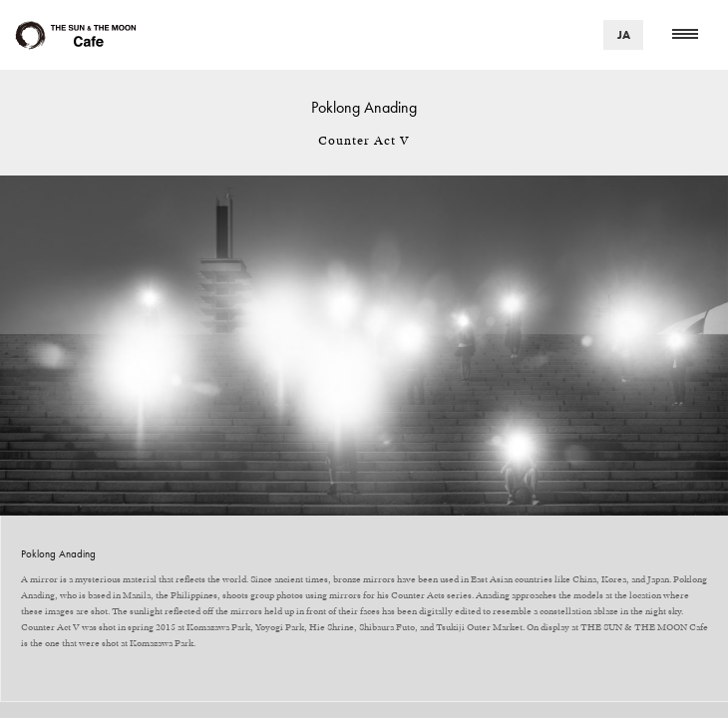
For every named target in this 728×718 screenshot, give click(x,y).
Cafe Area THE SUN (75, 35)
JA (624, 35)
